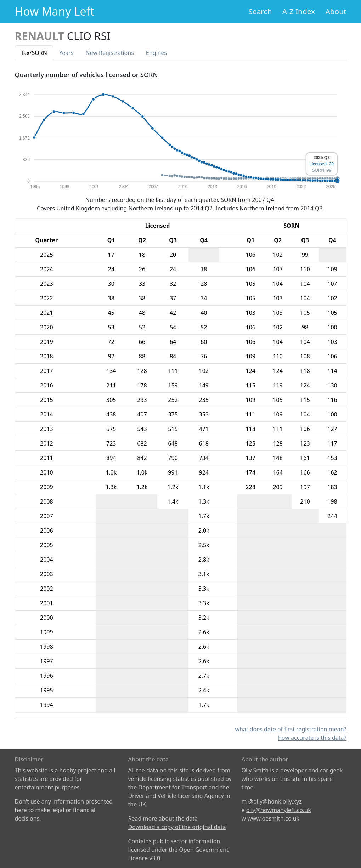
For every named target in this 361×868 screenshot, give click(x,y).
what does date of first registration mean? (291, 729)
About (336, 11)
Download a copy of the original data (177, 827)
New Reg (109, 53)
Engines (156, 53)
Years (66, 53)
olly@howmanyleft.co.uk (279, 810)
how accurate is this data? (312, 738)
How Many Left (55, 11)
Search (260, 11)
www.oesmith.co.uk (273, 818)
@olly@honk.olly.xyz (275, 801)
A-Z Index (299, 11)
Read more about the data (163, 818)
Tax (34, 53)
